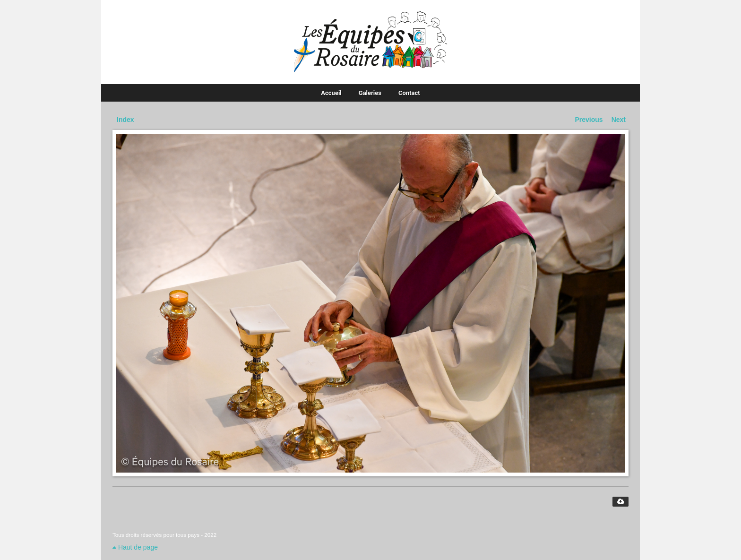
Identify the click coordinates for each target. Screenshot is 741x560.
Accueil (331, 93)
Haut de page (135, 547)
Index (125, 120)
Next (619, 120)
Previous (589, 120)
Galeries (370, 93)
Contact (409, 93)
